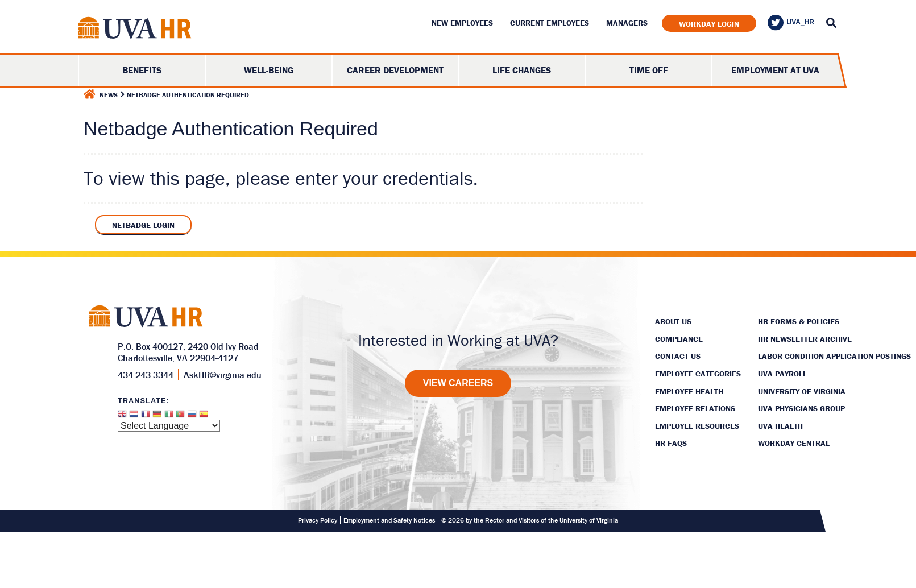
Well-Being (269, 70)
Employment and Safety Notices (389, 520)
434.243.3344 (146, 375)
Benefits (142, 70)
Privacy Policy (318, 520)
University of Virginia (802, 391)
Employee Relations (695, 408)
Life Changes (522, 70)
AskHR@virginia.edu (223, 375)
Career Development (395, 70)
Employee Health (689, 391)
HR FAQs (671, 443)
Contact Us (678, 356)
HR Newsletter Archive (805, 339)
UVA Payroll (782, 374)
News (109, 95)
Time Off (649, 70)
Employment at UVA (775, 70)
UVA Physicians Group (801, 408)
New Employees (462, 23)
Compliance (679, 339)
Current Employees (550, 23)
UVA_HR (791, 23)
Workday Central (794, 443)
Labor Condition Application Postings (834, 356)
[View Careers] (458, 383)
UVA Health (780, 426)
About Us (673, 321)
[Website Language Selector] (169, 426)
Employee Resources (697, 426)
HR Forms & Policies (799, 321)
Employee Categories (698, 374)
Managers (627, 23)
